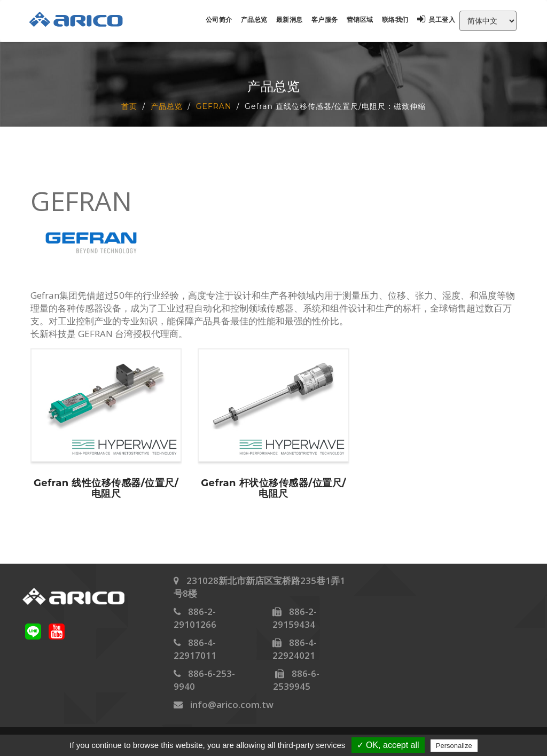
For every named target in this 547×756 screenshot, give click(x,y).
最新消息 (290, 20)
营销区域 (360, 20)
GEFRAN (214, 106)
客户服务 (325, 20)
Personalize (454, 746)
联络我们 (395, 20)
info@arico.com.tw (232, 704)
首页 (129, 106)
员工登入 (436, 20)
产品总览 (254, 20)
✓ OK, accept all (388, 745)
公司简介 (219, 20)
